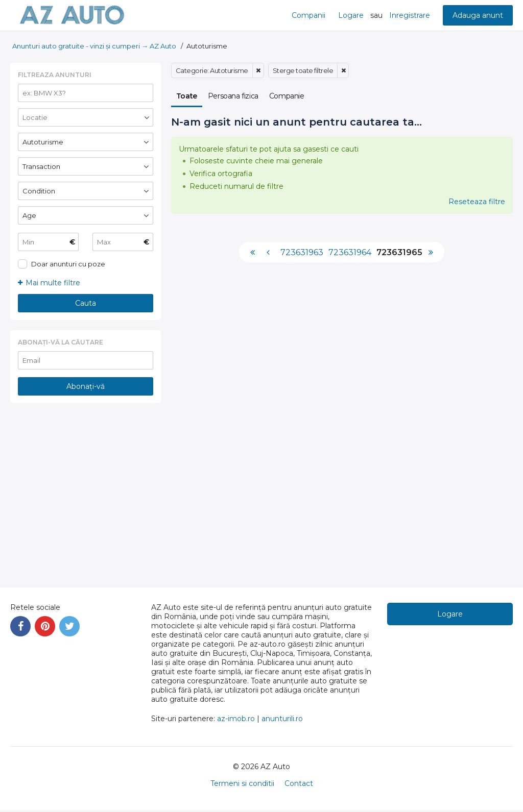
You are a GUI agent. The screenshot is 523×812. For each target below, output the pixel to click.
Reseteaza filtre (477, 202)
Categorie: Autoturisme (212, 70)
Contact (299, 783)
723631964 (350, 252)
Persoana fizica (233, 96)
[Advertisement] (86, 487)
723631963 (302, 252)
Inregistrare (410, 15)
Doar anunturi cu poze (68, 264)
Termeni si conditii (242, 783)
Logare (351, 15)
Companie (287, 96)
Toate (187, 96)
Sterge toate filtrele (303, 70)
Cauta (86, 303)
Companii (308, 15)
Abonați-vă (86, 386)
